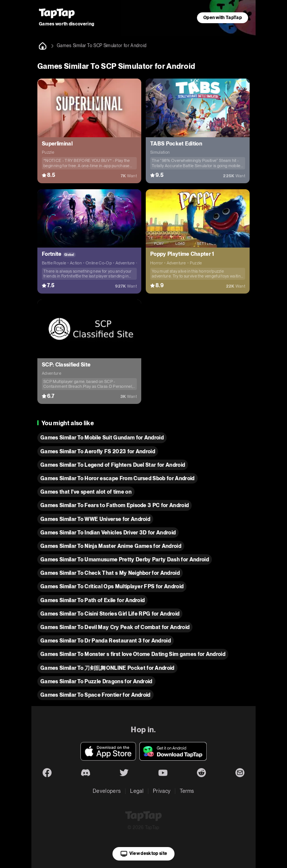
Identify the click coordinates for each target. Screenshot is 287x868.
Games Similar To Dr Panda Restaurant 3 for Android (106, 641)
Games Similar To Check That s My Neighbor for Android (110, 573)
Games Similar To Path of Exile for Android (92, 600)
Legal (137, 791)
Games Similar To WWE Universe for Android (95, 519)
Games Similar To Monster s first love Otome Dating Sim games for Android (133, 654)
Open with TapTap (223, 18)
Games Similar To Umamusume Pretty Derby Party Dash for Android (125, 559)
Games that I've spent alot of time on (86, 492)
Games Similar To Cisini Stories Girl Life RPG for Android (110, 614)
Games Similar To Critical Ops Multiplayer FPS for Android (112, 586)
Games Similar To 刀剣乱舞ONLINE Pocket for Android (107, 668)
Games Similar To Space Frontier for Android (95, 695)
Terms (187, 791)
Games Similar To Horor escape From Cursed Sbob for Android (118, 478)
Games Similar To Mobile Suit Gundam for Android (102, 438)
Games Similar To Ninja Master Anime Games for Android (111, 546)
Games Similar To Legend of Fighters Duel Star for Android (113, 465)
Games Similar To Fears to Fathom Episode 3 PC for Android (115, 505)
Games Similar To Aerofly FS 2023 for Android (98, 451)
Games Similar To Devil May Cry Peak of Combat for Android (115, 627)
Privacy (162, 791)
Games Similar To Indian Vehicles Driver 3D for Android (108, 533)
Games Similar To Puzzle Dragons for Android (96, 681)
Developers (107, 791)
